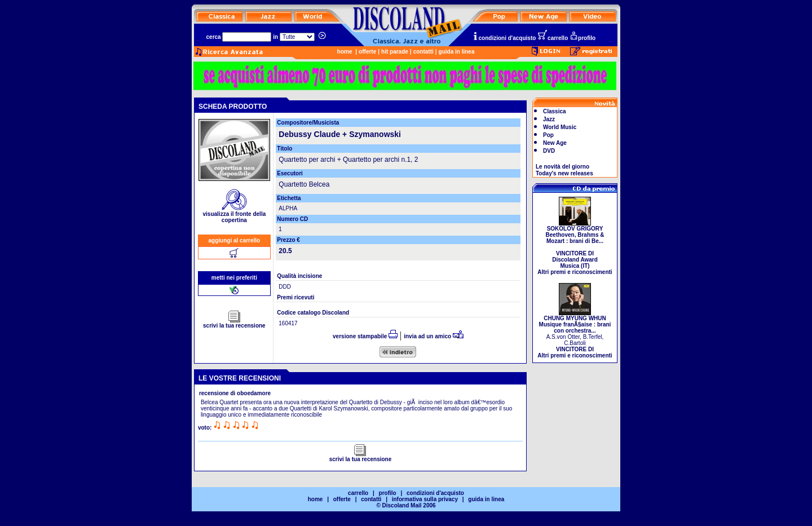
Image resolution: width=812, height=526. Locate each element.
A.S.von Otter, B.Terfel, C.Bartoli (575, 334)
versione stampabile (365, 336)
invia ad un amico (434, 336)
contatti (423, 52)
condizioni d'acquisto (504, 38)
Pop (548, 135)
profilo (582, 38)
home (345, 52)
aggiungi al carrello (235, 240)
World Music (560, 127)
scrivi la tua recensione (234, 323)
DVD (549, 151)
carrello (553, 38)
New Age (555, 143)
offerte (367, 52)
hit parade (395, 52)
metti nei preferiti (234, 278)
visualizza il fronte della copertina (235, 215)
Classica (555, 111)
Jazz (549, 119)
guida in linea (457, 52)
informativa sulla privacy (425, 499)
